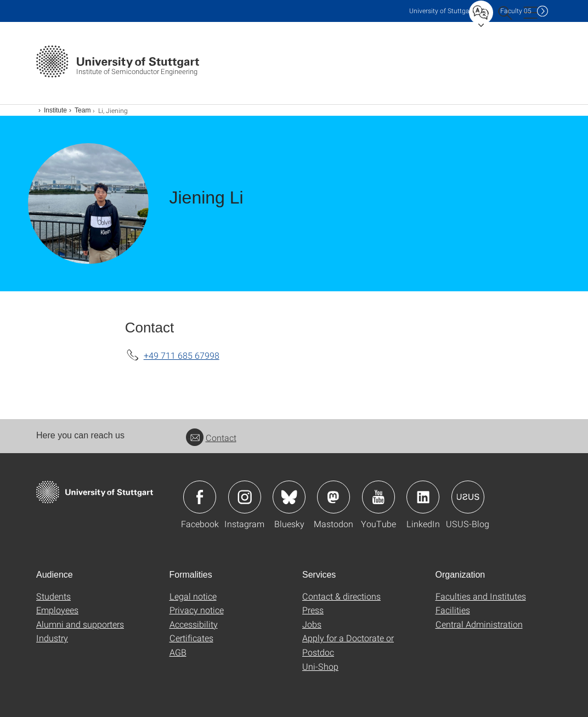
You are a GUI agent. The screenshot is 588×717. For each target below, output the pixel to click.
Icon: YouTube (378, 497)
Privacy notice (197, 610)
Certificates (191, 638)
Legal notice (193, 596)
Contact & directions (341, 596)
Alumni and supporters (80, 624)
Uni (442, 11)
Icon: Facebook (200, 497)
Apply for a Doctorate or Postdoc (348, 645)
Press (313, 610)
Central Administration (479, 624)
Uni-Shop (320, 666)
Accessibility (194, 624)
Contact (211, 437)
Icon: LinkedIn (423, 497)
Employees (57, 610)
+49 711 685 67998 (182, 355)
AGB (178, 652)
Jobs (312, 624)
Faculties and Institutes (481, 596)
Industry (52, 638)
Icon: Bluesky (289, 497)
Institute (55, 110)
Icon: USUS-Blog (468, 497)
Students (53, 596)
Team (83, 110)
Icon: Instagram (245, 497)
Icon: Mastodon (333, 497)
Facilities (453, 610)
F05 (516, 11)
